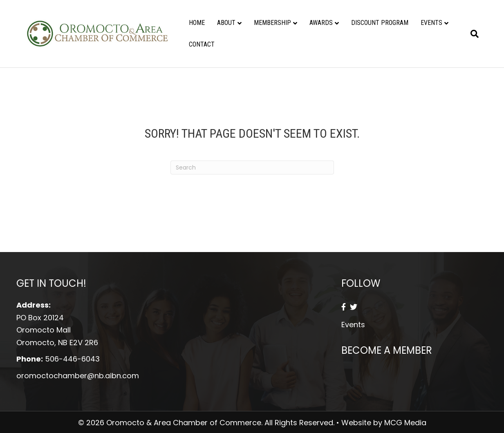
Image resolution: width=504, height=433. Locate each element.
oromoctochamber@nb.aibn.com (78, 376)
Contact (202, 44)
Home (197, 23)
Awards (321, 23)
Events (431, 23)
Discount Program (380, 23)
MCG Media (405, 423)
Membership (272, 23)
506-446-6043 (72, 359)
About (226, 23)
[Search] (472, 34)
